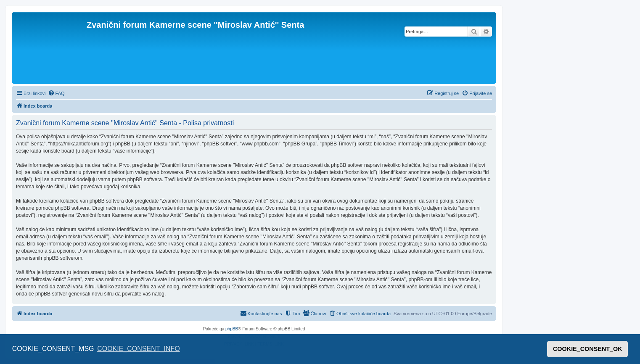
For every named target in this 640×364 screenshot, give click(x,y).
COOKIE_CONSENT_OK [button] (588, 349)
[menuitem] (56, 93)
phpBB (232, 329)
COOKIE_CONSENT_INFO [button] (138, 349)
